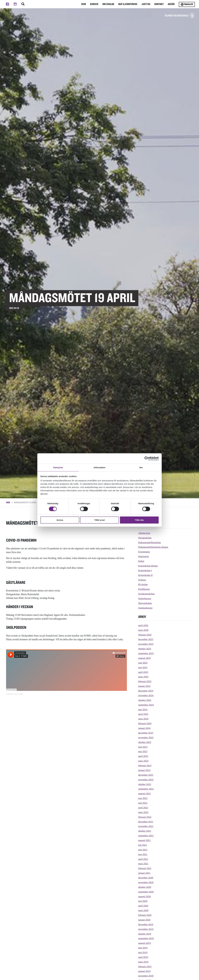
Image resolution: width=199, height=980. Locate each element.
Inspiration (144, 556)
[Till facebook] (7, 4)
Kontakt (159, 4)
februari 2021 (145, 868)
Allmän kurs (144, 533)
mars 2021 (143, 864)
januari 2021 (144, 873)
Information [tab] (99, 467)
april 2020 (143, 906)
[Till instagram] (15, 4)
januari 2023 (144, 770)
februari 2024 (145, 723)
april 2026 (143, 625)
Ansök (171, 4)
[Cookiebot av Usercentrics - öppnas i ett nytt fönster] (147, 458)
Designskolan (145, 538)
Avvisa (60, 520)
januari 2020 (144, 920)
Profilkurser (144, 589)
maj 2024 (143, 709)
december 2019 (146, 924)
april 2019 (143, 957)
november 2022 (146, 780)
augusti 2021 (145, 840)
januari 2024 (144, 728)
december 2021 (146, 822)
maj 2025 (143, 667)
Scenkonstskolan (147, 594)
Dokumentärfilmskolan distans (153, 547)
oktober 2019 (145, 934)
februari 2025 (145, 681)
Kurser (96, 4)
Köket (141, 561)
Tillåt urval (100, 520)
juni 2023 (143, 747)
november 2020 (146, 882)
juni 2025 (143, 663)
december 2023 (146, 733)
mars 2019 (143, 962)
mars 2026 (143, 630)
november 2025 (146, 644)
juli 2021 (143, 845)
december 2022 (146, 775)
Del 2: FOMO (19, 694)
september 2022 (146, 789)
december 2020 (146, 878)
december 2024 (146, 691)
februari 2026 (145, 635)
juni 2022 (143, 798)
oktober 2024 (145, 700)
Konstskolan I (145, 570)
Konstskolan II (146, 575)
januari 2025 (144, 686)
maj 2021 (143, 854)
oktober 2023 (145, 742)
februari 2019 (145, 966)
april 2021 (143, 859)
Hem (86, 4)
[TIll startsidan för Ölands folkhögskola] (170, 17)
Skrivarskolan (145, 603)
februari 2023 (145, 765)
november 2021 (146, 826)
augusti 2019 (145, 943)
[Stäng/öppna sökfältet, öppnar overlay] (23, 4)
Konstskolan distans (148, 566)
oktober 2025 (145, 649)
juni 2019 (143, 948)
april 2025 (143, 672)
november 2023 (146, 737)
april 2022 (143, 808)
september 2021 (146, 836)
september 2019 (146, 938)
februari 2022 (145, 817)
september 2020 (146, 892)
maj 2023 (143, 751)
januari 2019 (144, 971)
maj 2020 (143, 901)
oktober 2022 (145, 784)
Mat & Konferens (129, 4)
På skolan (143, 584)
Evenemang (144, 552)
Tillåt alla (139, 520)
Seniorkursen (145, 598)
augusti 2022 (145, 793)
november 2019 (146, 929)
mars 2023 (143, 761)
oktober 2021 (145, 831)
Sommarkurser (146, 608)
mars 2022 (143, 812)
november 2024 (146, 695)
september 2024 (146, 705)
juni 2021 (143, 850)
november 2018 (146, 976)
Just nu (146, 4)
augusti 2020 (145, 896)
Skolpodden (10, 694)
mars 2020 (143, 910)
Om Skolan (110, 4)
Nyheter (142, 580)
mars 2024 (143, 719)
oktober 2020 (145, 887)
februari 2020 (145, 915)
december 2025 (146, 639)
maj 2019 (143, 952)
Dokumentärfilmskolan (150, 542)
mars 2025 (143, 677)
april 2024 (143, 714)
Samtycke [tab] (58, 467)
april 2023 (143, 756)
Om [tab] (141, 467)
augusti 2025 (145, 658)
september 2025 (146, 653)
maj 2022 (143, 803)
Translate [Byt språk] (187, 4)
